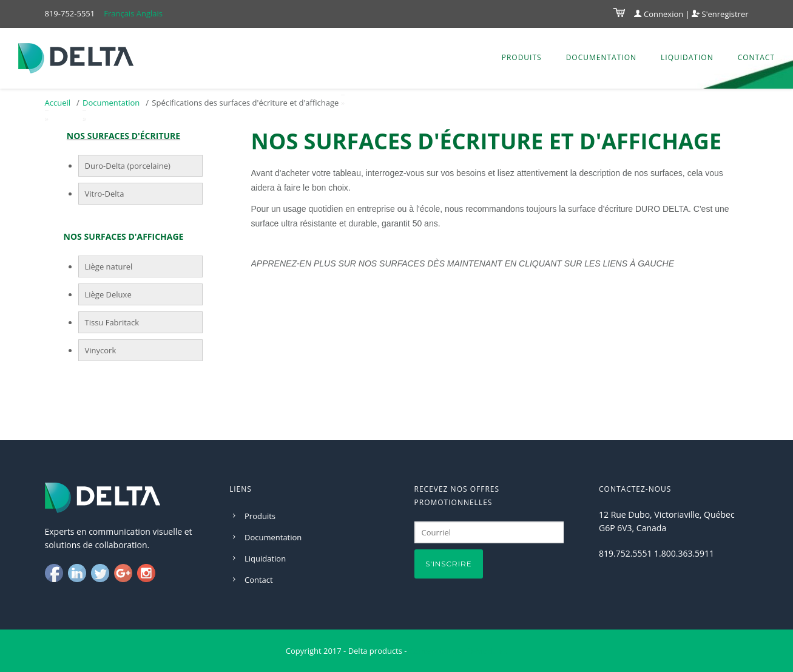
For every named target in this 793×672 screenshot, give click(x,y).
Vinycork (101, 350)
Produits (522, 57)
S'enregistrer (720, 14)
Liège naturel (109, 266)
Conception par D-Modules (458, 651)
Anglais (150, 13)
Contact (756, 57)
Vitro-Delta (105, 194)
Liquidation (687, 57)
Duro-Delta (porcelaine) (128, 166)
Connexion (659, 14)
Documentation (601, 57)
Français (119, 13)
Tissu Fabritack (112, 322)
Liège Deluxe (108, 294)
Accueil (58, 103)
